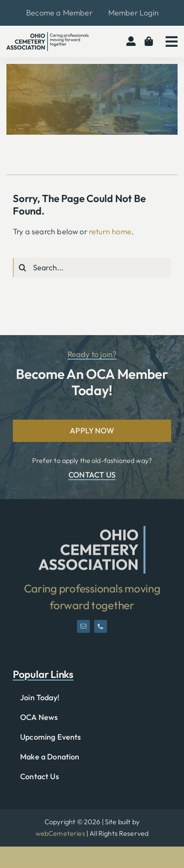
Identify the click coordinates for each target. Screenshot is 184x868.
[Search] (22, 268)
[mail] (83, 629)
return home (110, 231)
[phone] (101, 629)
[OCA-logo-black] (47, 36)
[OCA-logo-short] (92, 533)
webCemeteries (60, 833)
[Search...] (92, 268)
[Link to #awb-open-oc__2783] (172, 42)
